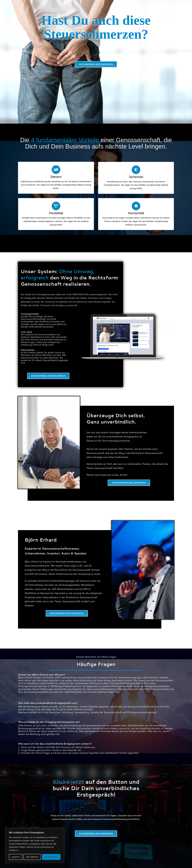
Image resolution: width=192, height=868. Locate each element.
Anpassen (16, 857)
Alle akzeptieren (51, 857)
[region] (35, 845)
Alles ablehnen (32, 857)
